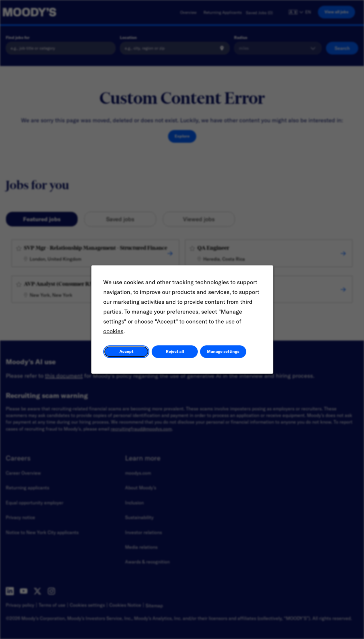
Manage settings (222, 353)
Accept (127, 353)
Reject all (175, 353)
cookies (114, 333)
